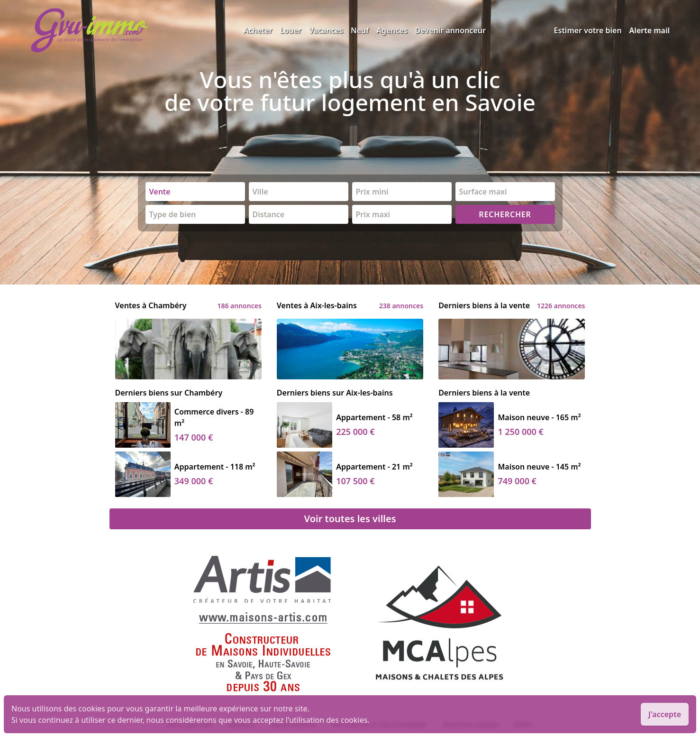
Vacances (326, 30)
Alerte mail (650, 30)
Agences (392, 30)
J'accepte (665, 714)
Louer (291, 30)
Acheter (258, 30)
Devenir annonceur (450, 30)
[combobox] (195, 192)
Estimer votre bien (588, 30)
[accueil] (137, 30)
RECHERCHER (505, 214)
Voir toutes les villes (350, 519)
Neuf (360, 30)
